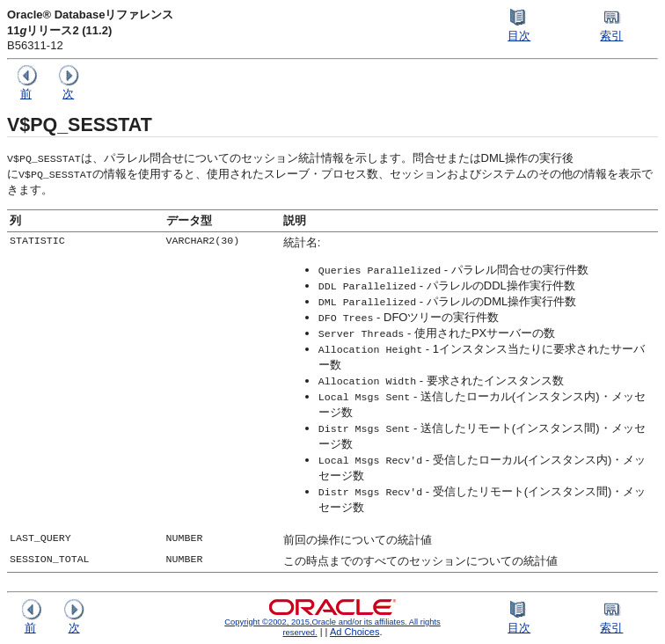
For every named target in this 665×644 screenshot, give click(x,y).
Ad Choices (355, 632)
